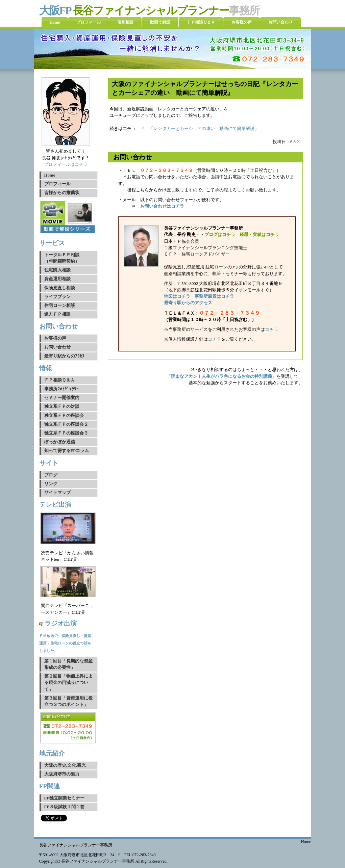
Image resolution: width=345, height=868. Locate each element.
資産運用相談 (57, 279)
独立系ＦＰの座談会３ (66, 433)
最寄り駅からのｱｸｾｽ (64, 356)
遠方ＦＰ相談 (57, 314)
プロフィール (57, 184)
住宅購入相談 (57, 270)
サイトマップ (57, 493)
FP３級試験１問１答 (65, 807)
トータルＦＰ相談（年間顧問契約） (62, 258)
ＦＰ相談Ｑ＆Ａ (59, 380)
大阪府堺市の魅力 (62, 774)
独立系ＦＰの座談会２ (66, 424)
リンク (51, 484)
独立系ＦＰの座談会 (64, 416)
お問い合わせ (57, 347)
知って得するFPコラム (67, 451)
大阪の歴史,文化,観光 (65, 765)
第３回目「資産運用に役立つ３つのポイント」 (68, 701)
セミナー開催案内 (62, 398)
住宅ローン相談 (60, 306)
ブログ (51, 475)
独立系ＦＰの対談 (62, 406)
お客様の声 (55, 338)
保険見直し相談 (60, 288)
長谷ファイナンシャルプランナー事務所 (76, 845)
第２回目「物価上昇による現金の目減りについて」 (68, 683)
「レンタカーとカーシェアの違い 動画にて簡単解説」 (204, 129)
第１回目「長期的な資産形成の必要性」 (68, 664)
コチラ (272, 330)
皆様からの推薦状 (62, 193)
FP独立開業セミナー (65, 798)
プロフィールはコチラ (66, 164)
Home (50, 175)
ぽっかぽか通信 (60, 442)
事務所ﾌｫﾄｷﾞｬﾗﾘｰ (61, 389)
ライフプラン (57, 297)
